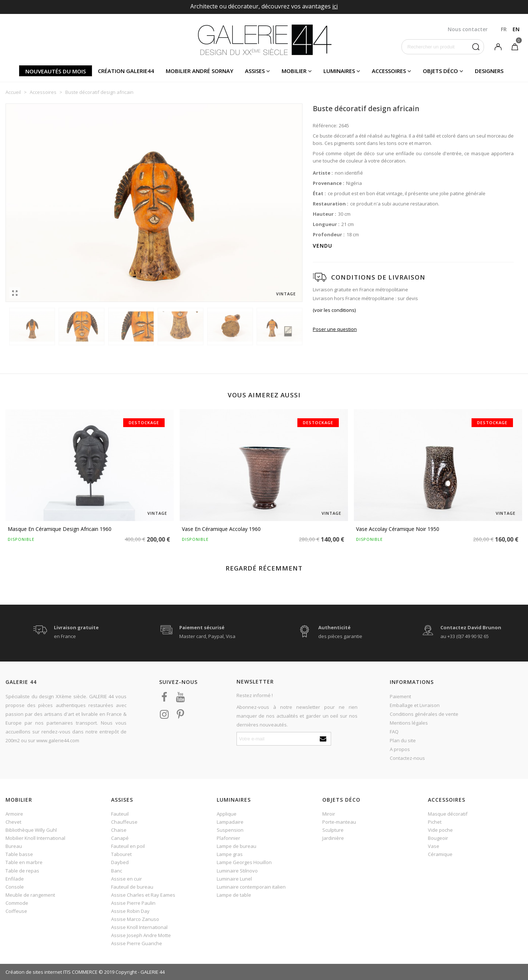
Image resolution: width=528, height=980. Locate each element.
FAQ (394, 732)
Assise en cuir (126, 879)
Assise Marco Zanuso (135, 919)
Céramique (440, 854)
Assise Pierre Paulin (133, 903)
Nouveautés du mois (56, 71)
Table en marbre (24, 862)
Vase (434, 846)
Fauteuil (120, 814)
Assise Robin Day (130, 911)
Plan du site (403, 740)
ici (335, 6)
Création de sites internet (34, 972)
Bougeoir (438, 838)
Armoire (14, 814)
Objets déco (440, 71)
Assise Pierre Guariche (137, 943)
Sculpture (333, 830)
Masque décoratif (448, 814)
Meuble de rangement (30, 895)
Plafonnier (228, 838)
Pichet (435, 822)
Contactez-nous (407, 758)
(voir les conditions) (334, 310)
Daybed (120, 862)
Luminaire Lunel (234, 879)
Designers (489, 71)
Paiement (400, 696)
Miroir (329, 814)
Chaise (119, 830)
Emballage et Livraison (415, 705)
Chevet (13, 822)
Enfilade (15, 879)
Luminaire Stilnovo (237, 871)
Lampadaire (230, 822)
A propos (400, 749)
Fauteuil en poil (128, 846)
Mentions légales (409, 723)
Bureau (14, 846)
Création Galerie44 (126, 71)
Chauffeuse (124, 822)
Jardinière (333, 838)
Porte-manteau (339, 822)
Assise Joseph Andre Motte (141, 935)
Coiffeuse (16, 911)
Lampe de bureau (236, 846)
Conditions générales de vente (424, 714)
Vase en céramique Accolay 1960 (221, 529)
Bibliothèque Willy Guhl (31, 830)
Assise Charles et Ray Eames (143, 895)
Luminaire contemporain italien (251, 887)
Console (15, 887)
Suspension (230, 830)
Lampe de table (234, 895)
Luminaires (339, 71)
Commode (17, 903)
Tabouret (121, 854)
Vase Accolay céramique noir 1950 (398, 529)
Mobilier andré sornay (199, 71)
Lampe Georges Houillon (244, 862)
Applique (227, 814)
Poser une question (335, 329)
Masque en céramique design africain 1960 (60, 529)
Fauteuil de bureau (132, 887)
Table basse (19, 854)
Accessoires (389, 71)
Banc (117, 871)
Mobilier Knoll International (35, 838)
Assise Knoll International (139, 927)
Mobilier (294, 71)
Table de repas (22, 871)
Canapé (120, 838)
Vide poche (440, 830)
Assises (255, 71)
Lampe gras (230, 854)
